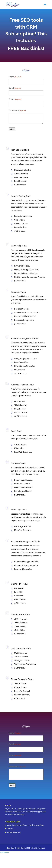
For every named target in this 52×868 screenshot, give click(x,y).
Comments (17, 110)
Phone (15, 99)
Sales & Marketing (14, 832)
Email (15, 88)
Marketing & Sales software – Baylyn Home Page (25, 825)
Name (15, 77)
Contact (10, 829)
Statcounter (4, 852)
